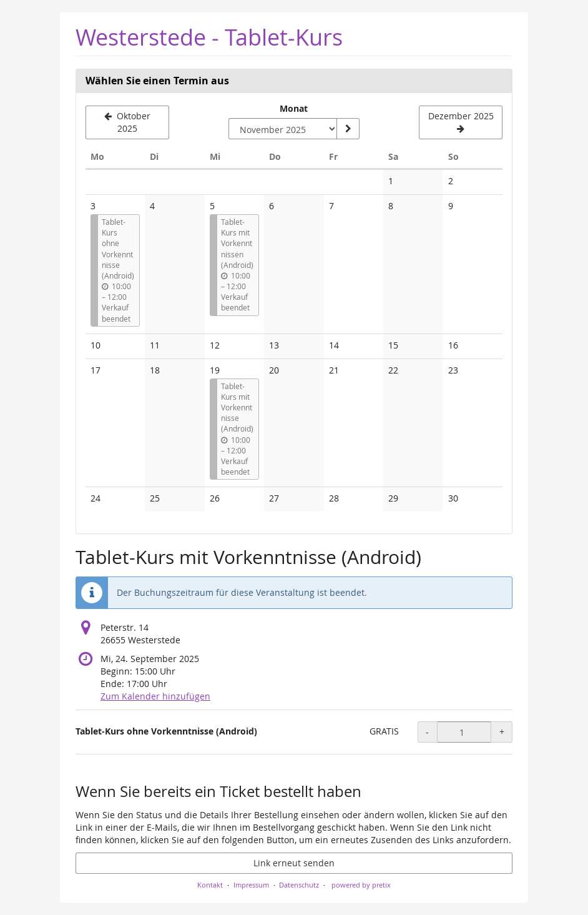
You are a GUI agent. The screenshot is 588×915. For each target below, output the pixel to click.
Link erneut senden (294, 863)
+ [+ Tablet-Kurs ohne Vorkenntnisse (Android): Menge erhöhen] (502, 732)
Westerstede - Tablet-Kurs (209, 37)
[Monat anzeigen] (348, 129)
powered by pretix (361, 885)
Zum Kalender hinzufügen (155, 696)
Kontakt (210, 885)
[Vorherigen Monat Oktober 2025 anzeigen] (127, 122)
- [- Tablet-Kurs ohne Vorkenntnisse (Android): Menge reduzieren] (427, 732)
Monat (294, 108)
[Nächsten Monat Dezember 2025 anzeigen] (461, 122)
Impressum (251, 885)
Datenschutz (299, 885)
